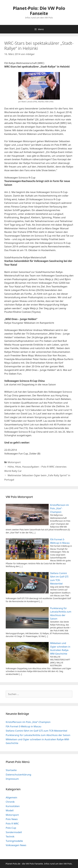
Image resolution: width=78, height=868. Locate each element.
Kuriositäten (13, 806)
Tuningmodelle (14, 841)
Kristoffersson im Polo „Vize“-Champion (28, 722)
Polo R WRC (12, 823)
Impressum (12, 779)
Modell (10, 810)
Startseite (11, 770)
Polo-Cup (11, 828)
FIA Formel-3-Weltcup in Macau (23, 726)
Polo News (12, 819)
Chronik (10, 802)
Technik (10, 836)
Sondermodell (14, 832)
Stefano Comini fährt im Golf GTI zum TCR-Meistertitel (36, 731)
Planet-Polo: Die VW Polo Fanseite (39, 11)
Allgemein (11, 797)
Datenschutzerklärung (18, 775)
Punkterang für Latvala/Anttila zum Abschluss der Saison (38, 735)
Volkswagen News (16, 845)
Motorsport (14, 462)
